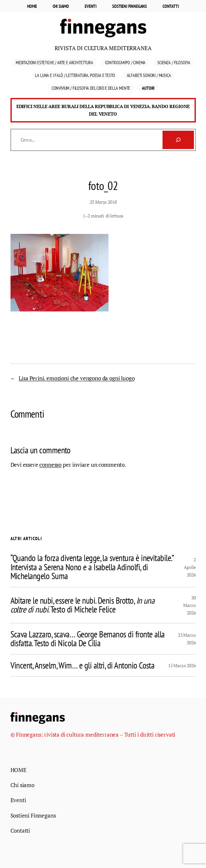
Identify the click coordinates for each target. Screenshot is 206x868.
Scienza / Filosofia (174, 62)
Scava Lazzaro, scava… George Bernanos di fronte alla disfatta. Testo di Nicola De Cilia (88, 639)
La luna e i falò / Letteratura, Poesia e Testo (75, 75)
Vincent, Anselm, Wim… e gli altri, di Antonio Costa (83, 665)
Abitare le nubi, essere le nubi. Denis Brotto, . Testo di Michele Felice (83, 605)
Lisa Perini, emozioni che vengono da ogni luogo (77, 378)
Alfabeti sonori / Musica (149, 75)
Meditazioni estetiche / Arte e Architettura (54, 62)
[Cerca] (178, 140)
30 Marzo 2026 (189, 605)
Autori (148, 88)
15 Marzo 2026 (182, 665)
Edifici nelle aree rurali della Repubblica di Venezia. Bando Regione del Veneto (103, 110)
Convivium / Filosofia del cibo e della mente (91, 88)
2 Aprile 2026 (190, 567)
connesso (50, 465)
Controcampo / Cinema (125, 62)
